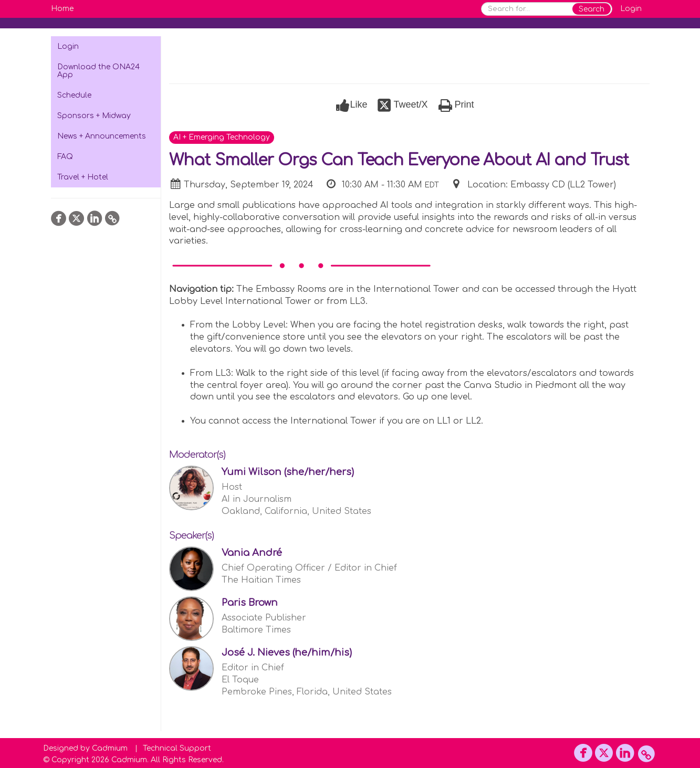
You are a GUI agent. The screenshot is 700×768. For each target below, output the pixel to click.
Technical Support (177, 748)
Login (631, 9)
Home (62, 9)
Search (592, 9)
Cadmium (110, 748)
